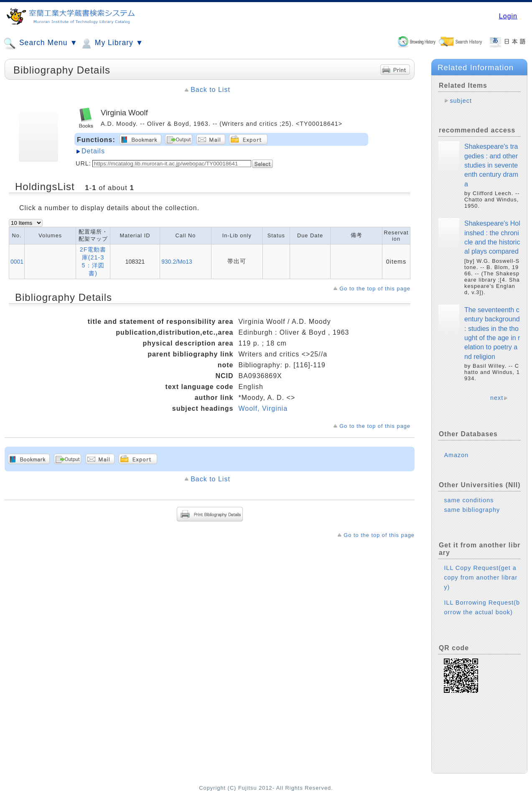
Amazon (456, 455)
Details (93, 151)
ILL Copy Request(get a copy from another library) (481, 577)
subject (461, 101)
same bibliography (472, 510)
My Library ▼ (112, 43)
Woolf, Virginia (263, 408)
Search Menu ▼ (41, 43)
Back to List (210, 90)
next (497, 398)
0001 (17, 262)
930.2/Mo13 (177, 262)
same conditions (469, 500)
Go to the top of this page (375, 289)
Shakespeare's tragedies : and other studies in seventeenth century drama (491, 165)
